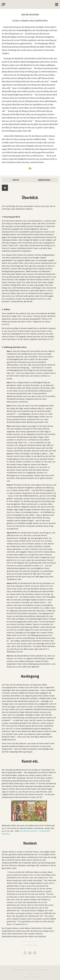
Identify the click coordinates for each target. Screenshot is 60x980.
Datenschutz (26, 977)
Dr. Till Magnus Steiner (30, 945)
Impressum (35, 977)
